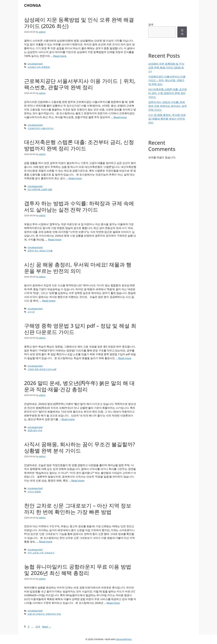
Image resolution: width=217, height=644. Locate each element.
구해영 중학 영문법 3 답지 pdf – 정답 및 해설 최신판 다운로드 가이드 (80, 329)
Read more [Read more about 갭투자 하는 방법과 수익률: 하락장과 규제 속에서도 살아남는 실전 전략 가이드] (55, 240)
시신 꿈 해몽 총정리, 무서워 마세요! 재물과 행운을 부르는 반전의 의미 (78, 268)
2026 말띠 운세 (35, 430)
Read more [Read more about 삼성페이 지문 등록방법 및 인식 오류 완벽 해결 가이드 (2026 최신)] (60, 56)
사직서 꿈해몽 (34, 492)
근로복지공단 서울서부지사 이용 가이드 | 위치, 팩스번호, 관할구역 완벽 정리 (80, 84)
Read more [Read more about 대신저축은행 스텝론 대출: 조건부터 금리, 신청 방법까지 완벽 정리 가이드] (75, 178)
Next (47, 627)
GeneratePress (124, 639)
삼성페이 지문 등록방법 (39, 67)
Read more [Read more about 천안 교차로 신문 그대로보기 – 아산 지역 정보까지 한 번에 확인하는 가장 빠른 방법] (46, 542)
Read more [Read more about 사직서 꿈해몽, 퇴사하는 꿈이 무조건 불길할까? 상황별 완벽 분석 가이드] (78, 480)
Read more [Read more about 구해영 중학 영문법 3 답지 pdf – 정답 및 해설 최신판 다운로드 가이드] (125, 358)
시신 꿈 (31, 312)
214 (38, 627)
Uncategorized (35, 64)
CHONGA (32, 5)
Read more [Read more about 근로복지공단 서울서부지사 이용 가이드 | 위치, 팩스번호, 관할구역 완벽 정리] (120, 117)
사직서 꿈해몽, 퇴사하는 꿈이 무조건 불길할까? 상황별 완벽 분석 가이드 (79, 447)
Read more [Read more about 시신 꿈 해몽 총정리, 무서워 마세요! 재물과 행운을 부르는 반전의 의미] (49, 301)
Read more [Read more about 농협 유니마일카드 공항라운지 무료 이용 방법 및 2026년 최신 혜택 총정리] (113, 603)
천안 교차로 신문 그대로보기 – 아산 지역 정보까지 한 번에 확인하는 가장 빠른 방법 (78, 509)
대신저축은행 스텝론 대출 (40, 189)
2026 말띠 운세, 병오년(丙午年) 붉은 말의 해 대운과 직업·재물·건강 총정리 (79, 386)
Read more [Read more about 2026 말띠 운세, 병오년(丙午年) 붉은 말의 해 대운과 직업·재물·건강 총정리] (68, 419)
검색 (151, 24)
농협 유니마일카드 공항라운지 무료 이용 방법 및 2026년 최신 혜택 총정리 (78, 570)
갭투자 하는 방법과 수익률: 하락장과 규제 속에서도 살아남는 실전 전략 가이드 (79, 206)
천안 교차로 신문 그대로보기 (41, 553)
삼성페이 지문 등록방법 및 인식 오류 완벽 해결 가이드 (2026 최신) (79, 23)
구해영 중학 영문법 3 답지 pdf (42, 369)
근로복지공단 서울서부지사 (41, 128)
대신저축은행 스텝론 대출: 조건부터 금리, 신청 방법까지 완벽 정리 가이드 (79, 145)
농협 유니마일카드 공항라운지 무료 (44, 614)
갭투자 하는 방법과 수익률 (40, 251)
